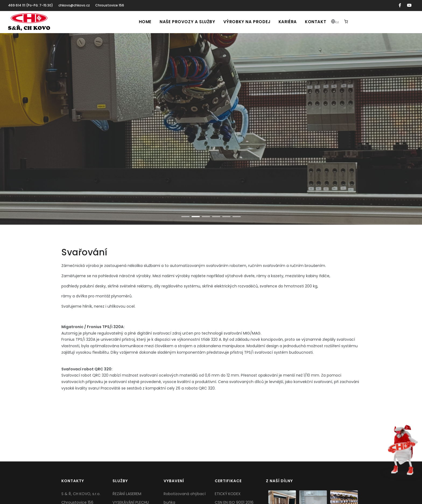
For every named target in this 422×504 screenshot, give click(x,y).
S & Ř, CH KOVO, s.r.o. (81, 494)
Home (145, 22)
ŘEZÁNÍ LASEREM (127, 494)
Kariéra (288, 22)
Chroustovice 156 (110, 5)
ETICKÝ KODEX (228, 494)
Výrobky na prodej (247, 22)
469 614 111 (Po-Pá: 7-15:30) (31, 5)
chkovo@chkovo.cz (74, 5)
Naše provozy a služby (187, 22)
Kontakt (316, 22)
